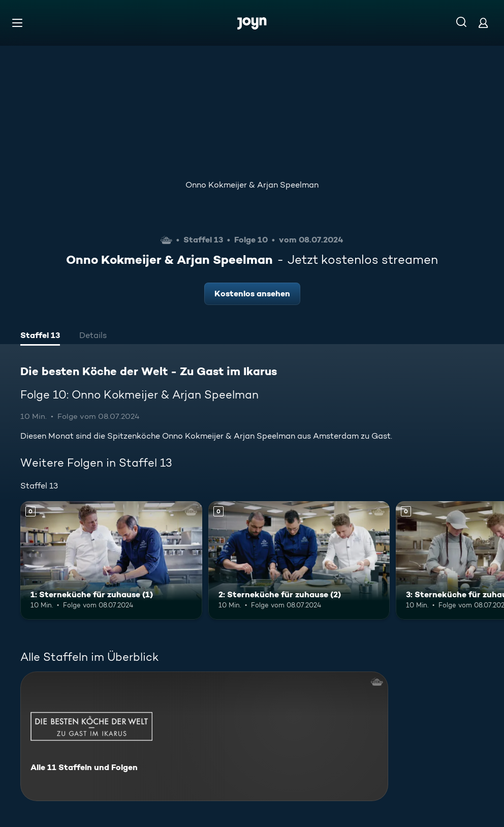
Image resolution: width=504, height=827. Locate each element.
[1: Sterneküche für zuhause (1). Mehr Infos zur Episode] (111, 560)
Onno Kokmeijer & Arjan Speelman (252, 185)
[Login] (483, 23)
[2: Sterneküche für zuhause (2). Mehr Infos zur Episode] (299, 560)
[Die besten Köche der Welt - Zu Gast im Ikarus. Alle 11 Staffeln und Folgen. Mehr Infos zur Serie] (204, 736)
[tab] (40, 336)
